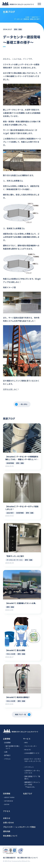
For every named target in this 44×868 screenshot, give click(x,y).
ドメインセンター (31, 748)
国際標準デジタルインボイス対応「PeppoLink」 (32, 787)
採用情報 (7, 796)
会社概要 (7, 745)
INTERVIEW (9, 803)
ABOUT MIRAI (9, 799)
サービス (27, 741)
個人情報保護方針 (9, 860)
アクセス (7, 761)
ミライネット (29, 769)
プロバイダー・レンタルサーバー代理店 (19, 829)
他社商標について (10, 838)
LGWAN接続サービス (32, 755)
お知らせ (7, 820)
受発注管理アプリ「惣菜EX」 (32, 780)
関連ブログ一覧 (20, 716)
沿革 (6, 754)
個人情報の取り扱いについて (28, 860)
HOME (27, 17)
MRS (26, 745)
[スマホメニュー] (39, 4)
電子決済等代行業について (13, 749)
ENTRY (7, 806)
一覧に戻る (24, 404)
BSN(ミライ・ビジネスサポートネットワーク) (33, 762)
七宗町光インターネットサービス (32, 774)
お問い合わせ (9, 825)
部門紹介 (7, 757)
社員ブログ (35, 17)
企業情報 (7, 741)
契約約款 (7, 833)
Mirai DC (28, 752)
